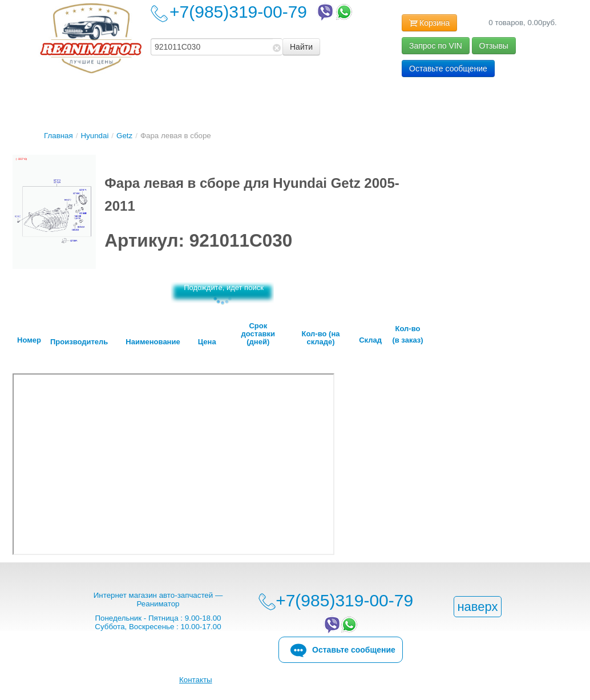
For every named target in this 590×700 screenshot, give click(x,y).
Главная (58, 136)
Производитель (79, 342)
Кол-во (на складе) (321, 338)
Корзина (429, 23)
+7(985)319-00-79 (262, 12)
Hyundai (94, 136)
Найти (301, 47)
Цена (207, 342)
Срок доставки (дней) (258, 334)
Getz (124, 136)
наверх (477, 607)
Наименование (153, 342)
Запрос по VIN (436, 46)
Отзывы (494, 46)
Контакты (196, 680)
